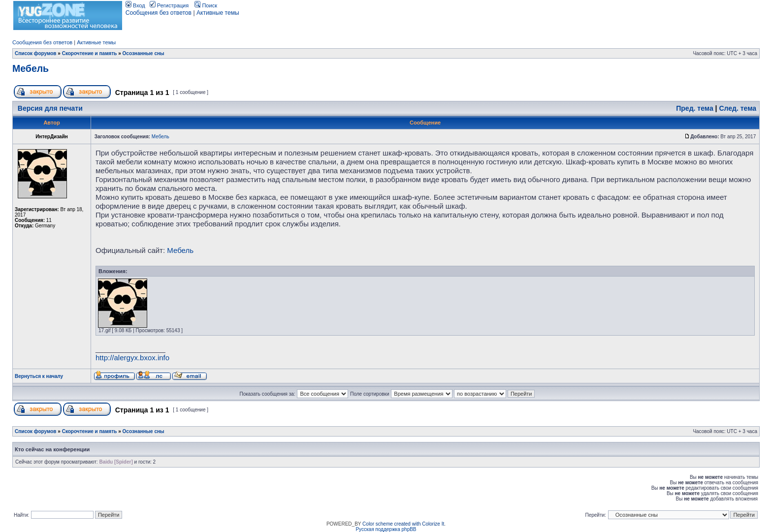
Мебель (31, 68)
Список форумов (36, 53)
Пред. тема (694, 108)
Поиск (206, 5)
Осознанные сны (144, 53)
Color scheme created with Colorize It (403, 524)
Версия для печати (50, 108)
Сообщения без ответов (159, 13)
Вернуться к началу (39, 376)
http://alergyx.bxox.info (132, 358)
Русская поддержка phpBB (386, 529)
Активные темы (218, 13)
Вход (135, 5)
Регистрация (169, 5)
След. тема (738, 108)
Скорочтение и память (90, 53)
